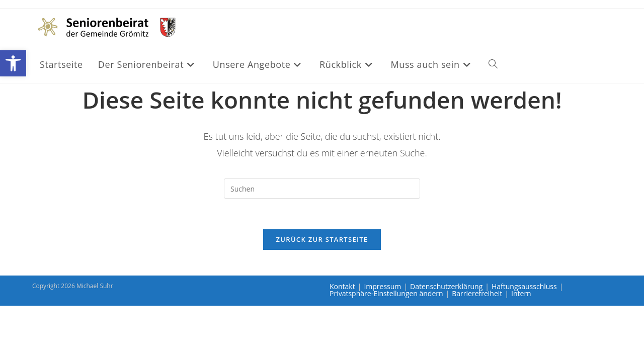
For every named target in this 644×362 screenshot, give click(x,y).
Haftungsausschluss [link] (524, 286)
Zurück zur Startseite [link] (322, 239)
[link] (13, 63)
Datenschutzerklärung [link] (446, 286)
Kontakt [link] (342, 286)
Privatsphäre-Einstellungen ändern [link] (386, 293)
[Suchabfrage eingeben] (322, 189)
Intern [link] (521, 293)
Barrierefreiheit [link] (477, 293)
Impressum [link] (382, 286)
